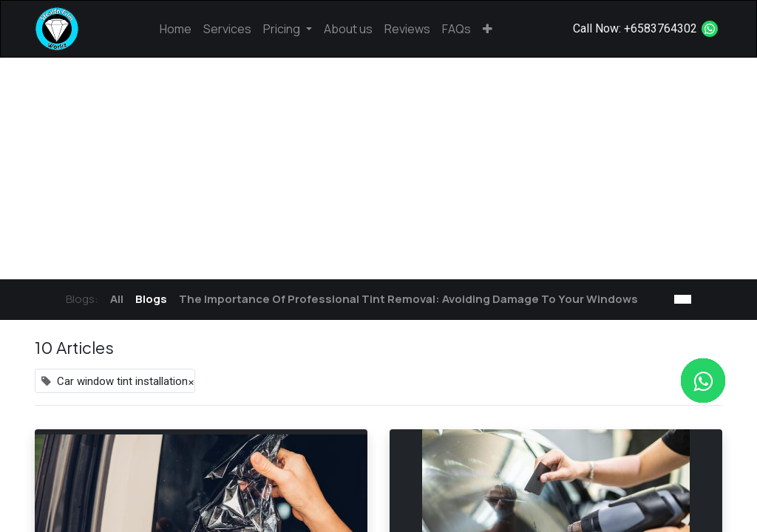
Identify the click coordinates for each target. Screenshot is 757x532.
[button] (488, 29)
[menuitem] (176, 29)
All (117, 299)
